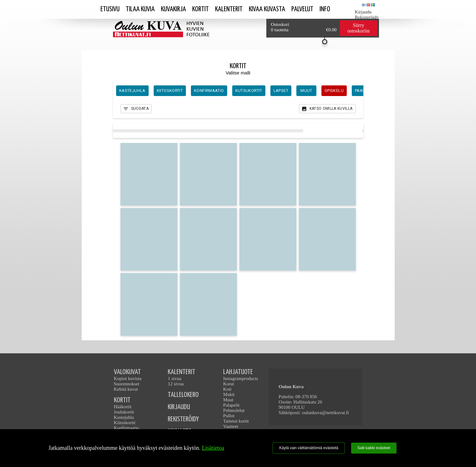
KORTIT (122, 400)
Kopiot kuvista (128, 378)
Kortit (200, 9)
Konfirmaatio (127, 428)
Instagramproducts (241, 378)
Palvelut (302, 9)
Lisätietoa (213, 448)
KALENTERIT (182, 372)
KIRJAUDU (179, 407)
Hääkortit (123, 407)
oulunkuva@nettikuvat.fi (325, 413)
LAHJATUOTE (238, 372)
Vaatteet (231, 426)
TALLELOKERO (183, 395)
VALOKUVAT (127, 372)
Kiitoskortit (125, 423)
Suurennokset (127, 384)
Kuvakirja (173, 9)
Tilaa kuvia (140, 9)
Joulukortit (124, 412)
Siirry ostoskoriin (358, 28)
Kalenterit (229, 9)
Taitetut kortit (236, 421)
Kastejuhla (124, 417)
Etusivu (110, 9)
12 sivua (176, 384)
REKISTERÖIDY (183, 419)
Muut (228, 400)
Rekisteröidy (367, 17)
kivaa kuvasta (267, 9)
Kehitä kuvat (126, 389)
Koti (227, 389)
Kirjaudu (363, 12)
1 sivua (174, 378)
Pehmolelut (234, 410)
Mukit (229, 394)
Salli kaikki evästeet (374, 448)
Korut (229, 384)
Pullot (229, 416)
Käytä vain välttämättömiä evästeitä (309, 448)
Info (325, 9)
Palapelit (231, 405)
